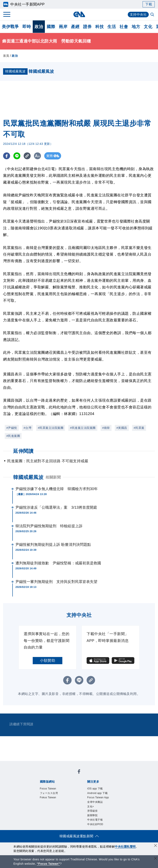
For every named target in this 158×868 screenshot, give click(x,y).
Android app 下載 (97, 793)
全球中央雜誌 (95, 802)
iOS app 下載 (95, 789)
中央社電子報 (95, 820)
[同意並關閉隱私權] (156, 846)
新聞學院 (92, 815)
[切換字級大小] (38, 156)
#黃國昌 (122, 428)
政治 (39, 27)
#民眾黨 (139, 428)
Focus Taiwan (48, 789)
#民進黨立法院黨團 (83, 428)
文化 (148, 27)
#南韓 (106, 428)
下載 (149, 4)
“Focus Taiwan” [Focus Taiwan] (48, 864)
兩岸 (63, 27)
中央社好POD (95, 824)
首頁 (6, 56)
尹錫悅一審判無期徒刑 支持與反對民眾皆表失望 (56, 582)
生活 (112, 27)
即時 (27, 27)
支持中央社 (138, 15)
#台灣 (27, 428)
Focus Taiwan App (98, 797)
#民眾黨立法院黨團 (51, 428)
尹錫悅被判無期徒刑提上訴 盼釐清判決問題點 (53, 545)
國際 (51, 27)
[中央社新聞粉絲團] (79, 772)
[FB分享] (7, 156)
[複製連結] (28, 156)
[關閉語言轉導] (156, 859)
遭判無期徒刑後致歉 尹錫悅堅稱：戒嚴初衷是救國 (58, 563)
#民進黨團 (13, 436)
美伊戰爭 (10, 27)
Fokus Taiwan (48, 797)
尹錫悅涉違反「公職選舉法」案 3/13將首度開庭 (56, 507)
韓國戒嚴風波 (28, 477)
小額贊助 (48, 660)
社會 (124, 27)
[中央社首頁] (79, 14)
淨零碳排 (92, 811)
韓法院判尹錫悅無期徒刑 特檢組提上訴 (49, 526)
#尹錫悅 (12, 428)
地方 (136, 27)
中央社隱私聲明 (125, 847)
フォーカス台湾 (49, 793)
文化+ (91, 807)
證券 (87, 27)
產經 (75, 27)
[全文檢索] (153, 15)
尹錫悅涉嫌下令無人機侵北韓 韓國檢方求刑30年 (57, 489)
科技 (99, 27)
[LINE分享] (17, 156)
